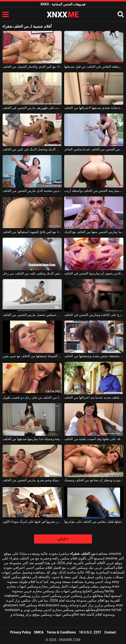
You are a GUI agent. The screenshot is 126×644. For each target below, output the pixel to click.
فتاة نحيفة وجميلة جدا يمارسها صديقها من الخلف (32, 439)
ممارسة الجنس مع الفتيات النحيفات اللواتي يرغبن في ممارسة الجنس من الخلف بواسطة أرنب (94, 191)
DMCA (39, 632)
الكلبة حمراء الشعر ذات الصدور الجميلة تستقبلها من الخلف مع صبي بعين (32, 356)
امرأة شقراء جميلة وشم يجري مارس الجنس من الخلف (32, 480)
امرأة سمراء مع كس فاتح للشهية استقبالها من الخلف (32, 232)
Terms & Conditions (61, 632)
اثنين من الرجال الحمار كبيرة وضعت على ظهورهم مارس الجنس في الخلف (32, 108)
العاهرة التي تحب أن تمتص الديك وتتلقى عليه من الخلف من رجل (32, 273)
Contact (110, 632)
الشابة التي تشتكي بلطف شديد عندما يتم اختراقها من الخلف (94, 397)
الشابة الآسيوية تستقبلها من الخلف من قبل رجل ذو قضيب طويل (32, 397)
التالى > (63, 539)
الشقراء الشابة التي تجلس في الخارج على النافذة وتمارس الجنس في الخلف (94, 315)
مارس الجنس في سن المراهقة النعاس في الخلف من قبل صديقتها (94, 67)
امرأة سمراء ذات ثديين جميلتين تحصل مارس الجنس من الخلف (32, 315)
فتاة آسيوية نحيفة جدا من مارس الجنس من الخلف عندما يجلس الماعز (94, 149)
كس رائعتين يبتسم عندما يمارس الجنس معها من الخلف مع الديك (94, 232)
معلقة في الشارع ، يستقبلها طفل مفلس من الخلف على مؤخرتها (94, 522)
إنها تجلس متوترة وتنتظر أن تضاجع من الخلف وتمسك (94, 480)
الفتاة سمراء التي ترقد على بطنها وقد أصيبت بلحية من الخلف (94, 439)
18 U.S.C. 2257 (90, 632)
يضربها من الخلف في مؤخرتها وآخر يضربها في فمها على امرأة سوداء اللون (32, 522)
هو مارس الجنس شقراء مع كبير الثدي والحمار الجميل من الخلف (32, 67)
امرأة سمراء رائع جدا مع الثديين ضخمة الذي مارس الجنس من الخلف (32, 191)
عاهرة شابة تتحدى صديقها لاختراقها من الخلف (94, 108)
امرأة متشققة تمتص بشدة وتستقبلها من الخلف (94, 356)
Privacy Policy (21, 632)
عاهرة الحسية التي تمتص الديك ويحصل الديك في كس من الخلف (32, 149)
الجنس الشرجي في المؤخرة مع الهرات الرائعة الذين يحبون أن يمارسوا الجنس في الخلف (94, 273)
